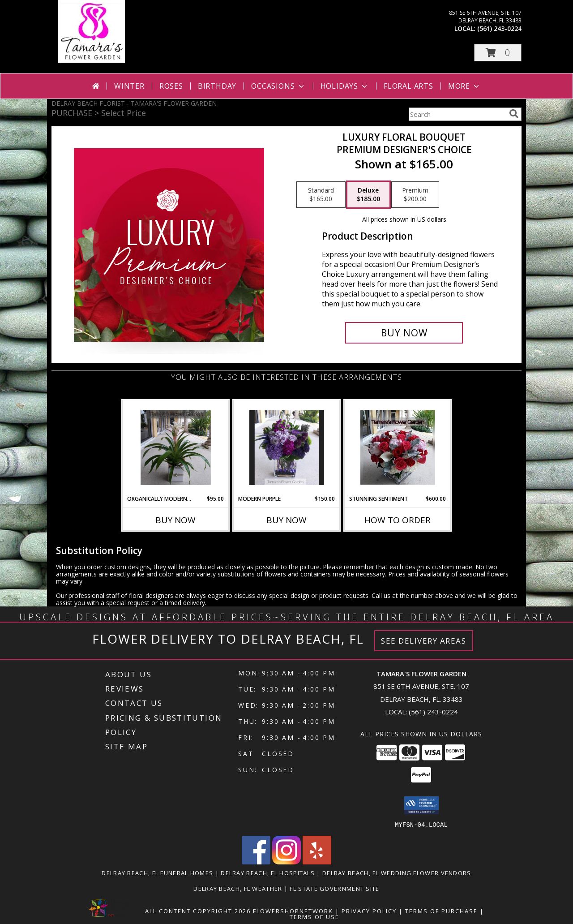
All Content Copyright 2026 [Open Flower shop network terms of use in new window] (198, 911)
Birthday (217, 86)
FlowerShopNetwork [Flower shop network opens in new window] (293, 911)
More (464, 86)
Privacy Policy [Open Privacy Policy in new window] (369, 911)
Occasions (278, 86)
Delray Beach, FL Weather (238, 888)
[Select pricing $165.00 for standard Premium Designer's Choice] (321, 195)
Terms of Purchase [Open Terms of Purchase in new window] (441, 911)
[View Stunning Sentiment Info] (398, 447)
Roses (171, 86)
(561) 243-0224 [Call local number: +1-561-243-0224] (499, 28)
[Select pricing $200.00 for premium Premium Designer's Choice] (415, 195)
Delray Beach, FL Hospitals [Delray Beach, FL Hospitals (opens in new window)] (268, 872)
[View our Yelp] (317, 862)
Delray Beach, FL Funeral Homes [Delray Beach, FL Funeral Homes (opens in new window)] (157, 872)
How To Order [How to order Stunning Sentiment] (398, 520)
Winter (129, 86)
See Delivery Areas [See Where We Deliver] (424, 641)
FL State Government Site (334, 888)
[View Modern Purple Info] (287, 448)
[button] (498, 53)
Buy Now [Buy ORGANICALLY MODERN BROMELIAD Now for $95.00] (175, 520)
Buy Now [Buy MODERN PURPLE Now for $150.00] (286, 520)
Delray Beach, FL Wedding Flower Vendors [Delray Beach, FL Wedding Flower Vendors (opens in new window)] (397, 872)
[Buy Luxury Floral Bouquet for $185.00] (404, 333)
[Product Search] (457, 114)
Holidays (345, 86)
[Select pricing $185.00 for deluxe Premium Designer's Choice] (368, 195)
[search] (514, 114)
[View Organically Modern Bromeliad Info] (176, 448)
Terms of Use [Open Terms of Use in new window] (314, 916)
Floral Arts (408, 86)
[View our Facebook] (256, 862)
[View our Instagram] (286, 862)
